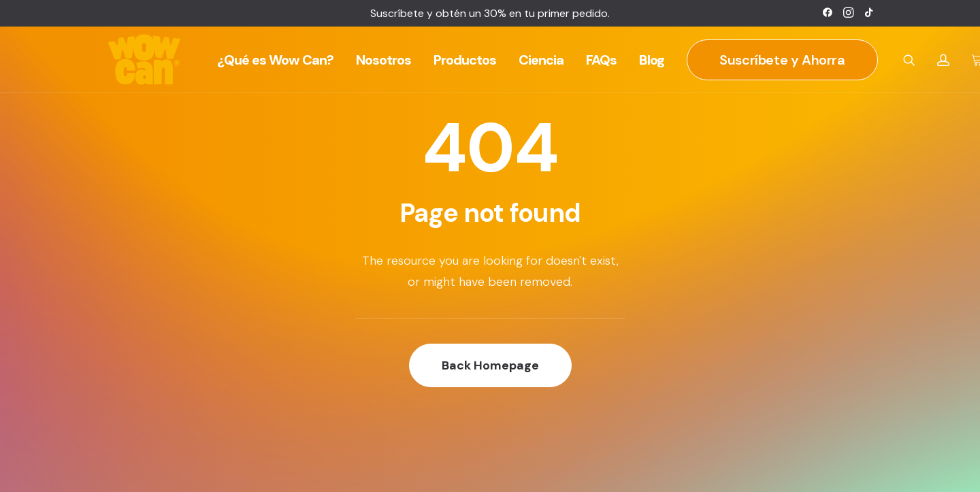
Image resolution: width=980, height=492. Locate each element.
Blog (652, 60)
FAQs (601, 60)
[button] (828, 12)
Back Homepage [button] (490, 365)
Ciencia (541, 60)
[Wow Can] (145, 60)
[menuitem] (828, 12)
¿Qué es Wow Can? (275, 60)
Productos (465, 60)
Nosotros (383, 60)
